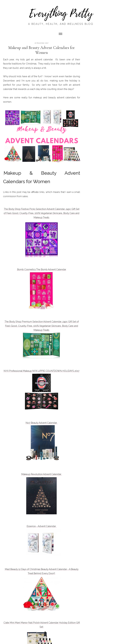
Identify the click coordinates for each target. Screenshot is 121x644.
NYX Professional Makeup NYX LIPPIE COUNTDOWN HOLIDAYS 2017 (42, 371)
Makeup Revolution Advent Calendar (42, 474)
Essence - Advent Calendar (42, 526)
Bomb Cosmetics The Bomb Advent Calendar (42, 269)
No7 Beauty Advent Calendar (42, 423)
